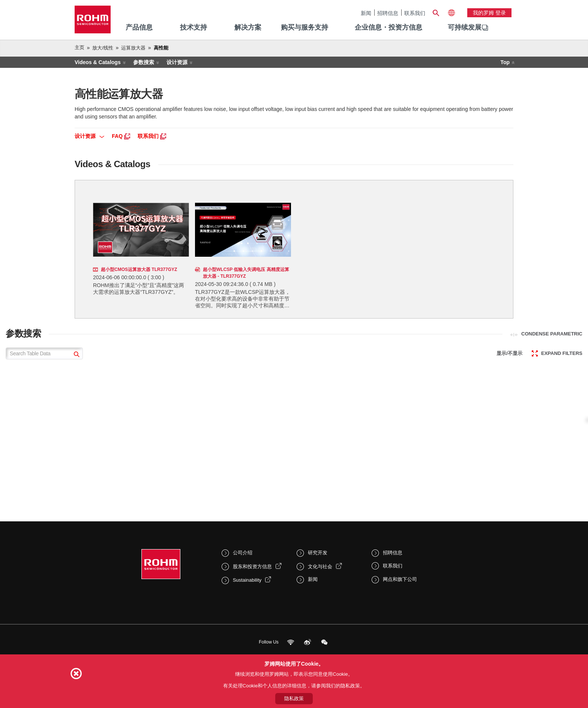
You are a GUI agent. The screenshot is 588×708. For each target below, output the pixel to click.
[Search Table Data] (44, 353)
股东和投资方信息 (252, 567)
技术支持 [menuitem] (193, 27)
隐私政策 (294, 698)
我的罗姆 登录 (489, 13)
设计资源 (177, 62)
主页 (79, 47)
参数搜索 (144, 62)
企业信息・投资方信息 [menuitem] (388, 27)
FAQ (121, 136)
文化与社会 (320, 567)
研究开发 (318, 553)
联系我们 (415, 13)
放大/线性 (103, 48)
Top (505, 62)
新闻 (366, 13)
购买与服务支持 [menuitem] (304, 27)
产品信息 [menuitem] (139, 27)
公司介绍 (243, 553)
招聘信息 (388, 13)
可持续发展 (465, 27)
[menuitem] (465, 28)
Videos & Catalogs (98, 62)
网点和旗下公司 (400, 579)
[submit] (76, 355)
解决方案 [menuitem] (248, 27)
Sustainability (247, 580)
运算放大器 (133, 48)
